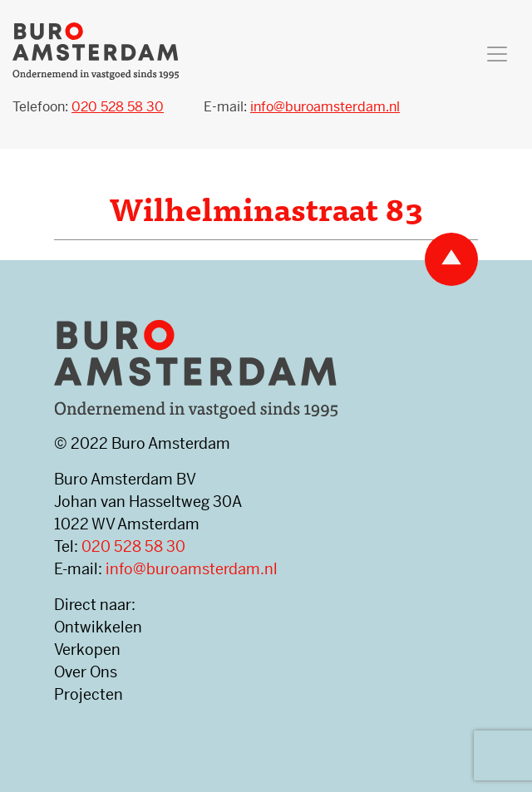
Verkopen (87, 649)
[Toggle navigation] (497, 54)
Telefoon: (88, 107)
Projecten (89, 694)
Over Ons (86, 672)
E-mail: (302, 107)
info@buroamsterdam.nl (192, 569)
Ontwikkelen (98, 627)
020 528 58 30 (133, 546)
